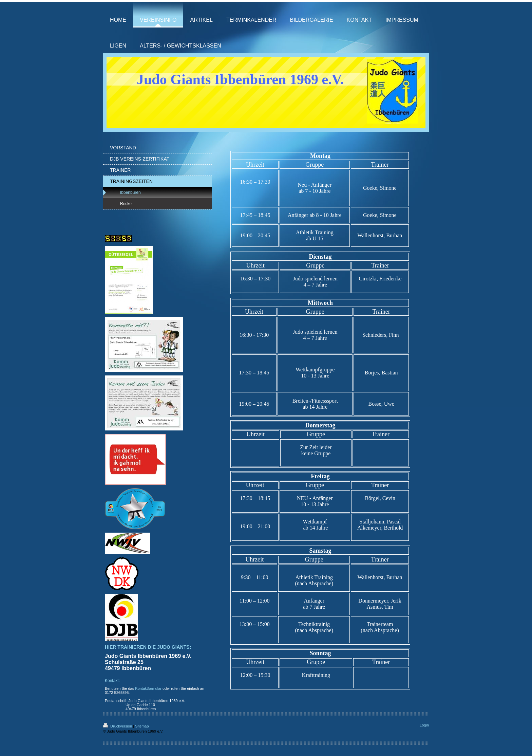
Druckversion (118, 726)
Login (424, 725)
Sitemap (142, 726)
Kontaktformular (148, 688)
